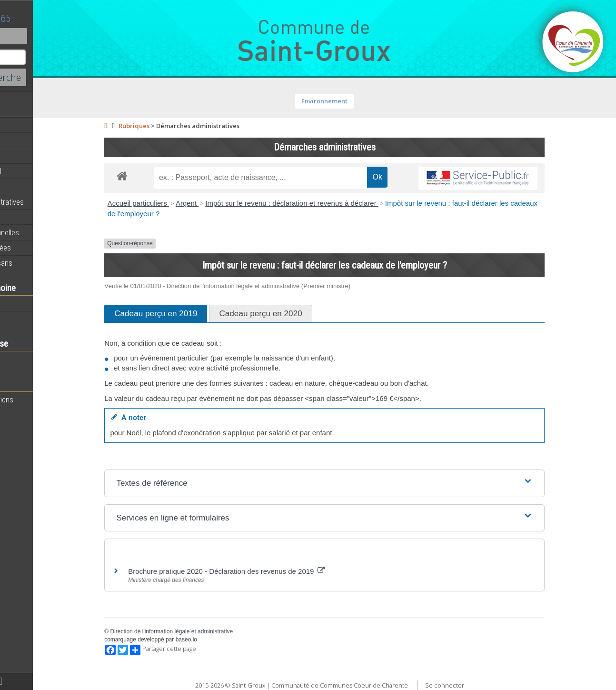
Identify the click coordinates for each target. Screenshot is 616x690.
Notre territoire (31, 303)
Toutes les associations (45, 400)
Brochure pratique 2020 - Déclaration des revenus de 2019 (262, 571)
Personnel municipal (39, 171)
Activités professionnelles (48, 232)
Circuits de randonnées (44, 248)
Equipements (28, 186)
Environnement (361, 101)
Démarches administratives (50, 202)
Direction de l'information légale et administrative (208, 631)
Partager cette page (199, 650)
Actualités (24, 125)
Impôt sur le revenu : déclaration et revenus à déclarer (328, 203)
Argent (223, 203)
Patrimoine (25, 319)
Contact (52, 36)
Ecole (17, 359)
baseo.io (222, 640)
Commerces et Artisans (45, 263)
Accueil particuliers (174, 203)
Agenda (20, 140)
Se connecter (480, 685)
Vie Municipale (30, 217)
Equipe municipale (36, 156)
